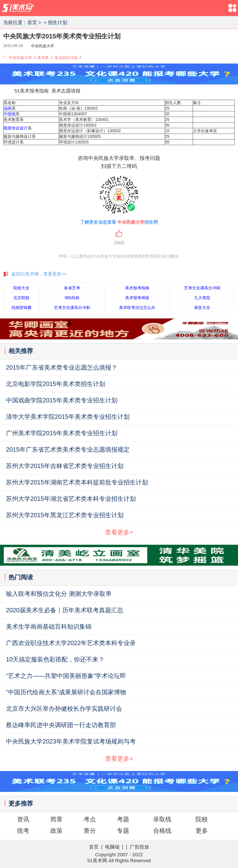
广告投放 (139, 847)
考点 (90, 819)
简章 (56, 819)
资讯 (23, 819)
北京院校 (21, 298)
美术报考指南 (137, 288)
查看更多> (119, 532)
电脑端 (112, 847)
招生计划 (58, 22)
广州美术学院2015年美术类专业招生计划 (62, 433)
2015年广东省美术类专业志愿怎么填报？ (62, 367)
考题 (123, 819)
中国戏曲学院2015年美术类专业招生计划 (62, 400)
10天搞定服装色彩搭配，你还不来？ (55, 659)
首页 (32, 22)
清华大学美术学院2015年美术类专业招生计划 (68, 417)
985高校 (72, 298)
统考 (23, 831)
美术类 (43, 58)
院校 (202, 819)
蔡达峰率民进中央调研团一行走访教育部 (61, 725)
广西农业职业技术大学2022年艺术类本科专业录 (71, 643)
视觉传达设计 (16, 128)
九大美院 (202, 298)
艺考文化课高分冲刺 (202, 288)
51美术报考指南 (32, 91)
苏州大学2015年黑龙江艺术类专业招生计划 (65, 515)
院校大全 (21, 288)
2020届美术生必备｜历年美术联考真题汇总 (65, 610)
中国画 (10, 114)
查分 (90, 831)
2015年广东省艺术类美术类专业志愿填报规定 (68, 450)
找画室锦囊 (21, 308)
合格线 (162, 831)
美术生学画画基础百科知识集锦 (49, 627)
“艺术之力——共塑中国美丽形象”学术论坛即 (66, 676)
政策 (56, 831)
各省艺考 (72, 288)
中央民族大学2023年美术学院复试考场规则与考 (71, 741)
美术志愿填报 (66, 91)
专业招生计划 (66, 58)
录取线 (162, 819)
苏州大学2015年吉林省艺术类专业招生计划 (65, 466)
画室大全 (202, 308)
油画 (8, 108)
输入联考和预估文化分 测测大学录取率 (59, 594)
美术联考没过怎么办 (137, 308)
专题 (123, 831)
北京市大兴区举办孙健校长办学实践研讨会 (64, 709)
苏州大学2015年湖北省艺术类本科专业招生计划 (71, 499)
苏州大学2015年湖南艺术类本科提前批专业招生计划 (77, 482)
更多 (202, 831)
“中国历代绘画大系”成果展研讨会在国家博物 (66, 692)
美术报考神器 (137, 298)
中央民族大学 (43, 46)
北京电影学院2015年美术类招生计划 (56, 384)
